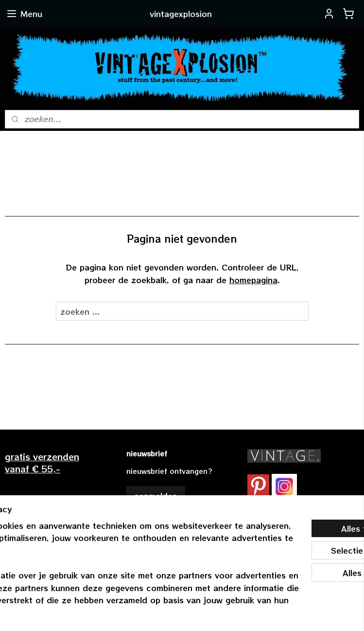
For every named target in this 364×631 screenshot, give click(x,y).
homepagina (253, 279)
